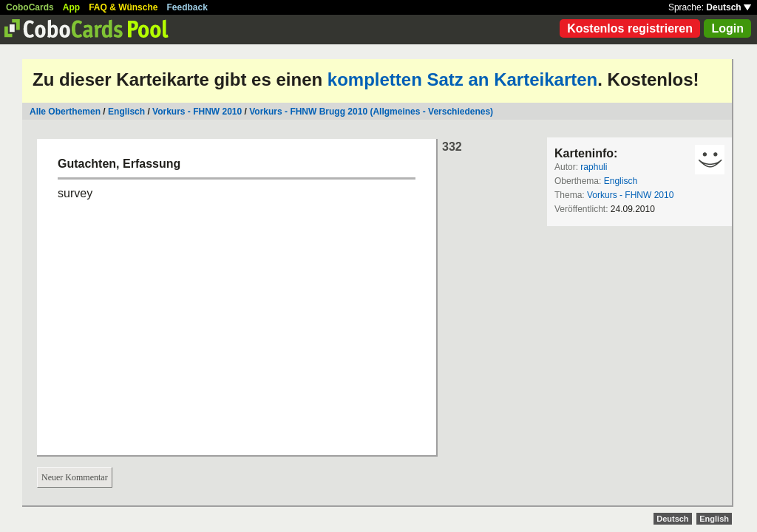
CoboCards (30, 7)
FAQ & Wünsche (123, 7)
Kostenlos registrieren (630, 28)
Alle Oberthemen (65, 112)
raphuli (594, 167)
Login (727, 28)
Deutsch (729, 7)
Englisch (126, 112)
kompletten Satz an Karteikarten (462, 79)
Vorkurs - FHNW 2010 (197, 112)
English (714, 519)
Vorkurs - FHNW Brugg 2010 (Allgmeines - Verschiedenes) (371, 112)
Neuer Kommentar (75, 477)
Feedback (187, 7)
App (71, 7)
